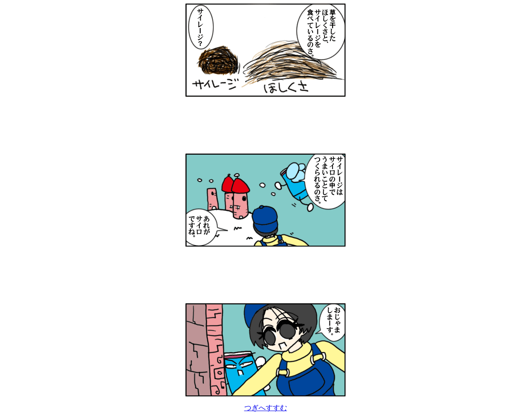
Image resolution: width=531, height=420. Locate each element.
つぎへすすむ (266, 408)
